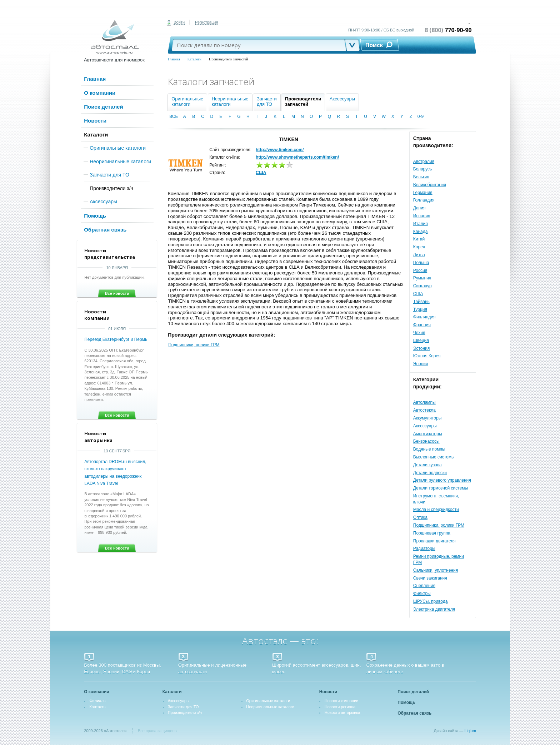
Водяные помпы (429, 449)
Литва (419, 255)
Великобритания (430, 185)
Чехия (419, 333)
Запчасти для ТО (109, 175)
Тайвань (421, 302)
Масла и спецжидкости (436, 510)
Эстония (422, 348)
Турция (420, 309)
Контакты (98, 707)
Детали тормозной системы (441, 488)
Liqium (470, 731)
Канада (421, 232)
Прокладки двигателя (434, 541)
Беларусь (422, 169)
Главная (174, 59)
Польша (421, 263)
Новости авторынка (342, 712)
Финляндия (424, 317)
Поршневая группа (432, 533)
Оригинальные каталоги (118, 148)
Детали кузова (427, 465)
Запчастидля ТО (267, 101)
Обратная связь (105, 230)
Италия (421, 224)
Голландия (424, 200)
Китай (419, 239)
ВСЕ (174, 116)
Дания (419, 208)
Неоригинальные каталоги (120, 162)
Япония (421, 364)
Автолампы (424, 402)
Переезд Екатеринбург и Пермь (116, 339)
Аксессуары (103, 202)
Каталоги (194, 59)
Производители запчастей (229, 59)
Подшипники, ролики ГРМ (439, 525)
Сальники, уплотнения (436, 570)
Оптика (420, 517)
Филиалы (98, 701)
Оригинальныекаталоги (187, 101)
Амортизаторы (428, 434)
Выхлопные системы (434, 457)
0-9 (421, 116)
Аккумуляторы (427, 418)
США (418, 294)
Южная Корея (427, 356)
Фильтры (422, 593)
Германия (423, 193)
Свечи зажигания (430, 578)
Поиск (374, 45)
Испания (422, 216)
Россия (420, 270)
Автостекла (424, 410)
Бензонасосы (426, 441)
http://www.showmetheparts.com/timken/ (297, 157)
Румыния (422, 278)
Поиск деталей (103, 107)
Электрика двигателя (434, 609)
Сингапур (422, 286)
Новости (95, 121)
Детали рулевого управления (442, 480)
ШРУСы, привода (431, 601)
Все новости (117, 293)
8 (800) (448, 30)
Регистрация (206, 22)
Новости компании (342, 701)
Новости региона (340, 707)
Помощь (95, 216)
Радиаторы (424, 548)
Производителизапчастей (303, 101)
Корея (419, 247)
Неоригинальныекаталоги (230, 101)
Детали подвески (430, 473)
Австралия (424, 162)
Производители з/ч (111, 188)
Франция (422, 325)
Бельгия (421, 177)
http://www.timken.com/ (280, 150)
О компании (100, 93)
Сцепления (424, 586)
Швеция (421, 341)
